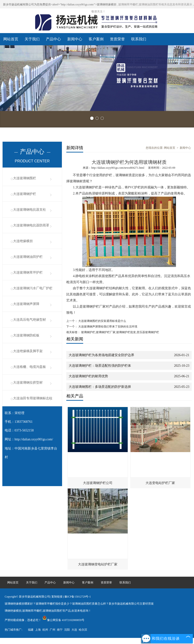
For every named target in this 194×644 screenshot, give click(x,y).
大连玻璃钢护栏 (25, 194)
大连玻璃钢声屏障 (26, 304)
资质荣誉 (117, 39)
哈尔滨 (83, 630)
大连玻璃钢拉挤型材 (28, 383)
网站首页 (11, 39)
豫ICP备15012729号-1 (78, 597)
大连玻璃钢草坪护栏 (28, 272)
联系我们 (139, 39)
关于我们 (32, 39)
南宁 (60, 630)
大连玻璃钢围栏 (25, 178)
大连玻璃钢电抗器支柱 (30, 210)
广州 (52, 630)
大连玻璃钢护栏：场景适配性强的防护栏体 (100, 366)
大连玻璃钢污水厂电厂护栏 (33, 288)
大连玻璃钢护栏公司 (98, 483)
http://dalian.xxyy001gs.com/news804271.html (118, 168)
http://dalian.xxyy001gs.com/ (34, 439)
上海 (38, 630)
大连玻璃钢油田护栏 (28, 257)
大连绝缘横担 (23, 241)
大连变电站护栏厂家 (160, 483)
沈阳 (67, 630)
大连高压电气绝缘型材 (30, 320)
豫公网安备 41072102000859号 (63, 620)
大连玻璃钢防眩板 (26, 335)
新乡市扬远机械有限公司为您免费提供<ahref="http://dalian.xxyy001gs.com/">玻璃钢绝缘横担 (60, 4)
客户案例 (96, 39)
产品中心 (53, 39)
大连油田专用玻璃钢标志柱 (33, 398)
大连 (74, 630)
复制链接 (57, 597)
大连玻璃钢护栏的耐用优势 (88, 376)
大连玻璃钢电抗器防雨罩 (31, 225)
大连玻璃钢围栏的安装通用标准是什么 (102, 321)
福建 (31, 630)
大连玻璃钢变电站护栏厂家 (98, 564)
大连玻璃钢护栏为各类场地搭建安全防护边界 (101, 355)
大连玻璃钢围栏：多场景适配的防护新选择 (100, 387)
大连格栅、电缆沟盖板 (30, 367)
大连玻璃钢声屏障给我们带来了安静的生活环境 (107, 327)
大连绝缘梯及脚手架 (28, 351)
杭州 (45, 630)
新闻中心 (75, 39)
